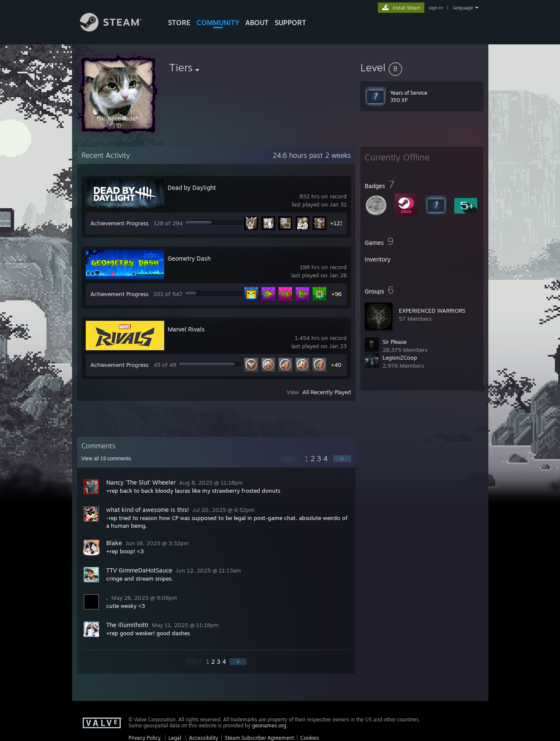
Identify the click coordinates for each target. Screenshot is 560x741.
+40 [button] (336, 365)
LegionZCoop (400, 357)
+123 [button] (337, 223)
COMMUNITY (218, 23)
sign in (436, 8)
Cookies (310, 738)
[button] (422, 67)
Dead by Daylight (192, 187)
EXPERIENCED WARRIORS (432, 311)
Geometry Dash (189, 258)
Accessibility (204, 738)
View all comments (106, 459)
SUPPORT (290, 23)
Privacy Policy (145, 738)
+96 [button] (337, 294)
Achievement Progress (119, 223)
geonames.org (269, 725)
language (463, 8)
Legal (175, 738)
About (257, 23)
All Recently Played (327, 392)
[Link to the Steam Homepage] (117, 29)
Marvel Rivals (186, 329)
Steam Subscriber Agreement (259, 738)
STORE (179, 23)
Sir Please (395, 342)
